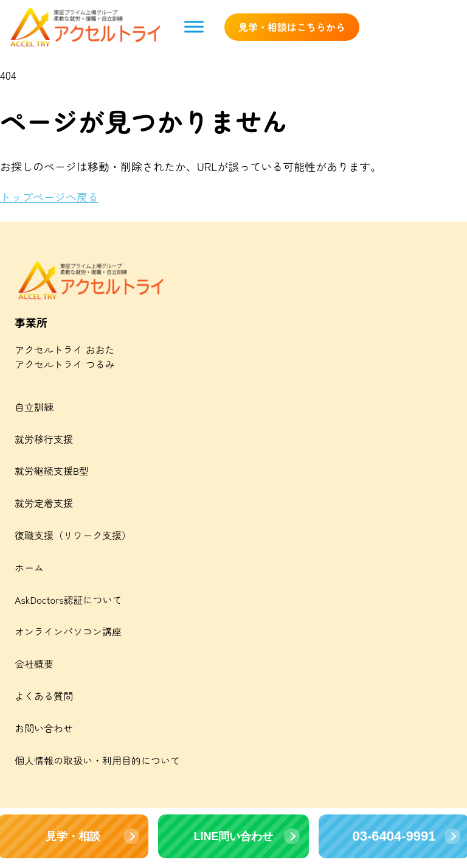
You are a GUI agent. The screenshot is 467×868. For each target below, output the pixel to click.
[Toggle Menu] (194, 27)
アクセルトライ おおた (64, 349)
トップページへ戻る (49, 197)
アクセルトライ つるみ (64, 364)
